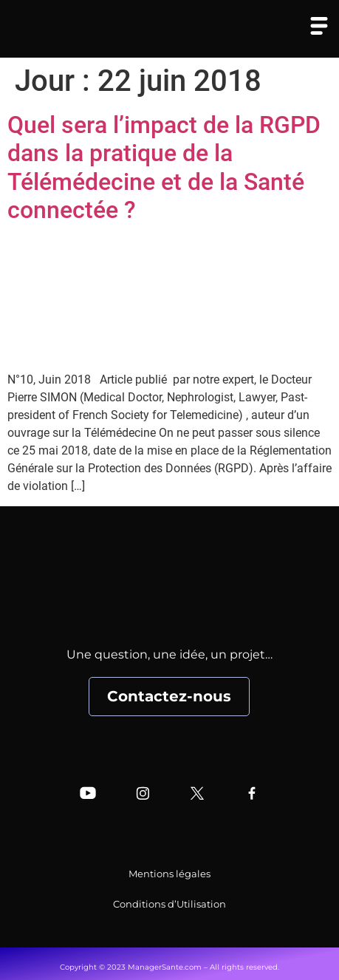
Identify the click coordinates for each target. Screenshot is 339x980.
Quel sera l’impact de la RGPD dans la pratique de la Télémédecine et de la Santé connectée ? (164, 167)
